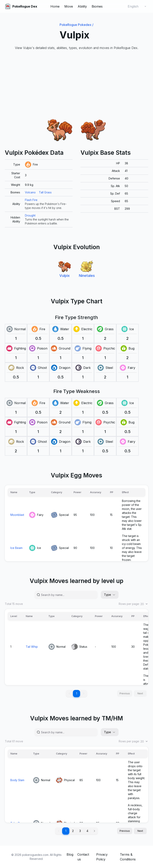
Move (69, 6)
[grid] (39, 193)
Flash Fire (31, 200)
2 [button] (73, 831)
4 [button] (87, 831)
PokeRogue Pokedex (76, 25)
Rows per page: (133, 604)
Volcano (30, 192)
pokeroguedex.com (35, 855)
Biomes (97, 6)
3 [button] (80, 831)
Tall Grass (45, 192)
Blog (70, 854)
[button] (94, 831)
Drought (30, 215)
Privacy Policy (102, 857)
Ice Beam (16, 548)
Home (55, 6)
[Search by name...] (68, 595)
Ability (82, 6)
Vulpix (65, 276)
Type (110, 595)
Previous (125, 831)
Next (140, 831)
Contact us (83, 857)
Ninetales (87, 276)
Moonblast (17, 515)
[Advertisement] (76, 84)
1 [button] (77, 693)
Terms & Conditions (128, 857)
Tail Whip (32, 647)
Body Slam (17, 780)
